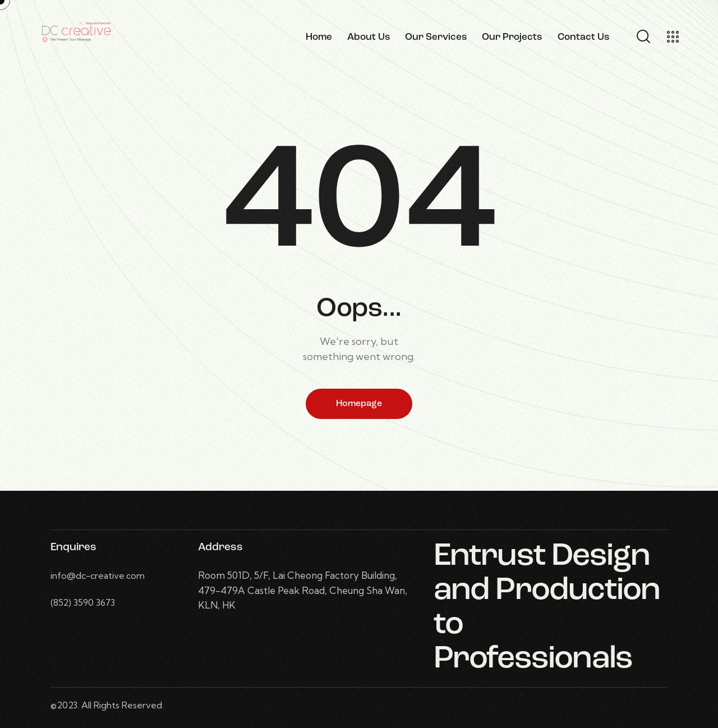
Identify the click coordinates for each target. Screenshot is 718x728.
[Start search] (643, 37)
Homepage (359, 404)
